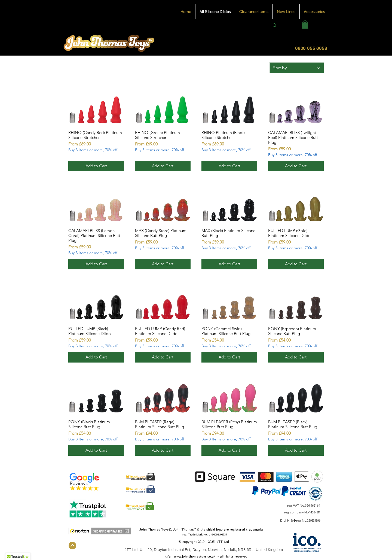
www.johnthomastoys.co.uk (195, 556)
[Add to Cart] (96, 166)
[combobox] (297, 68)
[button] (305, 25)
